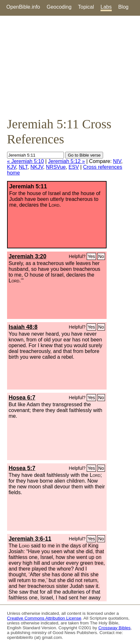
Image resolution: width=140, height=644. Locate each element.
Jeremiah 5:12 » (67, 161)
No (101, 256)
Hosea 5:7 (22, 468)
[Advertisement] (70, 66)
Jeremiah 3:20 (27, 256)
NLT (23, 167)
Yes (91, 256)
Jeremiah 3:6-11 (30, 539)
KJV (12, 167)
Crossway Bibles (114, 628)
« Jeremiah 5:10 (26, 161)
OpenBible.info (23, 7)
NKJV (37, 167)
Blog (123, 7)
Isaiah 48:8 (23, 327)
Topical (86, 7)
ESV (74, 167)
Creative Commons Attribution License (44, 618)
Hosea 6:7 (22, 398)
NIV (117, 161)
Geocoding (59, 7)
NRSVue (56, 167)
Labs (106, 7)
